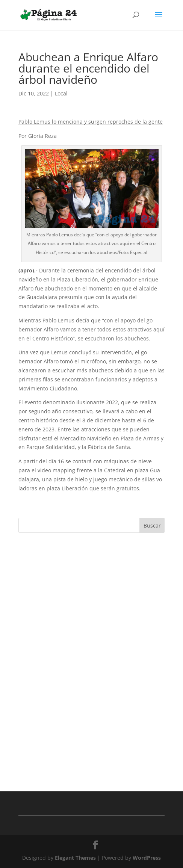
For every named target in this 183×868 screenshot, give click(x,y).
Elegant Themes (75, 858)
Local (61, 93)
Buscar (152, 525)
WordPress (147, 858)
